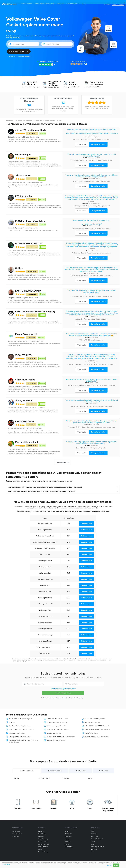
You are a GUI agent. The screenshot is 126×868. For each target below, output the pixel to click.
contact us (15, 658)
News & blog (42, 830)
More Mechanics (63, 459)
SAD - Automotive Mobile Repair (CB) (35, 308)
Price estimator (43, 843)
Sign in (107, 4)
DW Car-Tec (89, 719)
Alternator (94, 846)
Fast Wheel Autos (25, 418)
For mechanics (43, 838)
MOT (72, 805)
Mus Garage (51, 729)
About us (41, 827)
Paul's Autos (89, 729)
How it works (16, 827)
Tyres (90, 805)
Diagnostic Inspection (96, 336)
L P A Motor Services (92, 726)
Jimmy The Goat (24, 397)
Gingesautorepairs (25, 376)
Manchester (68, 830)
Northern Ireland (44, 774)
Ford (69, 423)
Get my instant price (98, 141)
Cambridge (19, 315)
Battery (93, 840)
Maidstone (19, 133)
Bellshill (62, 722)
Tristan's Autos (23, 172)
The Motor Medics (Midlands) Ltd (20, 737)
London (25, 358)
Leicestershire (70, 733)
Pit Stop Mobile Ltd (15, 733)
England (16, 774)
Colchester (26, 271)
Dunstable (28, 722)
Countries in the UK (26, 767)
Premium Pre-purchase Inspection (96, 315)
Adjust (109, 865)
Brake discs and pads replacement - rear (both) (97, 403)
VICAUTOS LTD (23, 351)
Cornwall (25, 404)
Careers (41, 846)
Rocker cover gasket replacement (99, 136)
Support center (17, 830)
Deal (17, 200)
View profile (82, 141)
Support (60, 4)
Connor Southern (53, 719)
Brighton (67, 840)
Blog (84, 4)
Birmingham (28, 715)
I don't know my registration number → (20, 52)
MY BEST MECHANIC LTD (29, 240)
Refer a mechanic (44, 840)
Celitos (19, 264)
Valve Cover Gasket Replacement (25, 116)
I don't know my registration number (63, 685)
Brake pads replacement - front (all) (104, 382)
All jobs (93, 848)
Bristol (67, 835)
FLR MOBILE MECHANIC (93, 722)
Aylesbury (18, 224)
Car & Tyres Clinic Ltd (92, 715)
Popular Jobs (103, 767)
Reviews (53, 58)
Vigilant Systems (53, 737)
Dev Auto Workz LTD (16, 722)
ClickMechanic (10, 116)
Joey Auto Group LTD (54, 726)
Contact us (16, 833)
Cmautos (12, 719)
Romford (105, 733)
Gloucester (106, 722)
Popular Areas (81, 767)
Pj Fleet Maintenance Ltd (55, 733)
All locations (68, 843)
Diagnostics (36, 805)
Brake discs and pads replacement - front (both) (99, 361)
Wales (90, 774)
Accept (116, 865)
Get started (118, 4)
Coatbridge (97, 719)
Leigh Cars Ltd (14, 729)
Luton (24, 425)
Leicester (18, 294)
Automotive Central (16, 715)
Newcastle (68, 838)
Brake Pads (94, 833)
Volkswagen (77, 136)
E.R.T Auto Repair (53, 722)
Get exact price (87, 520)
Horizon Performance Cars (18, 726)
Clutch (93, 838)
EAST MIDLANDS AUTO (28, 287)
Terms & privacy (43, 848)
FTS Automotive (24, 193)
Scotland (66, 774)
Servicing (54, 805)
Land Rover (71, 382)
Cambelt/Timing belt (97, 835)
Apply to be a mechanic (45, 4)
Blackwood (19, 445)
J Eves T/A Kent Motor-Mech (30, 126)
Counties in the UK (55, 767)
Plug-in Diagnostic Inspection (96, 444)
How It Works (27, 4)
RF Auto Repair (23, 151)
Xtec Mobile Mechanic (27, 438)
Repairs (18, 805)
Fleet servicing (43, 835)
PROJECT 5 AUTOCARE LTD (30, 217)
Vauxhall (70, 361)
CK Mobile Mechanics (54, 715)
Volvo (81, 336)
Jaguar (78, 315)
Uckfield (31, 726)
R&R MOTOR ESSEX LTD (93, 733)
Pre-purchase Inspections (108, 806)
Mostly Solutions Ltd (26, 330)
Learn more (6, 864)
